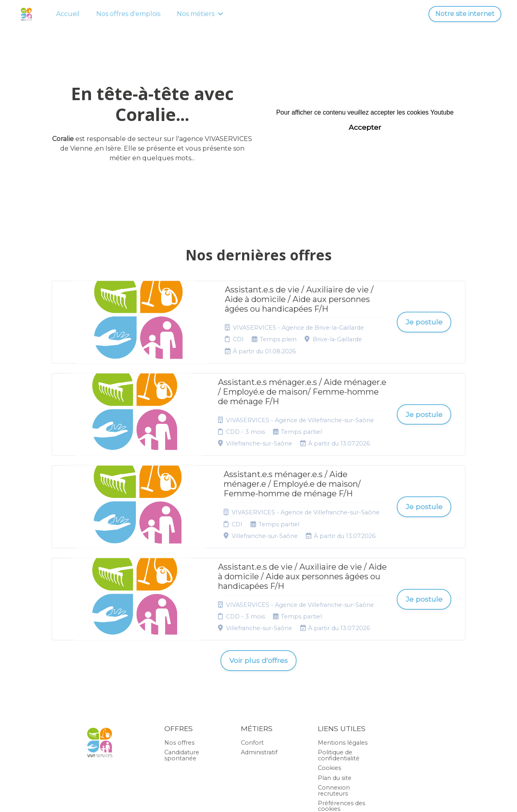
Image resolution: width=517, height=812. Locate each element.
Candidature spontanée (182, 670)
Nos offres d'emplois (128, 14)
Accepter (365, 127)
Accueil (68, 14)
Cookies (329, 683)
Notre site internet (465, 14)
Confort (252, 657)
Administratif (259, 667)
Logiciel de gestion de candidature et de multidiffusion (259, 797)
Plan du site (335, 693)
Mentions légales (343, 657)
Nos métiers (200, 14)
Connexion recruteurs (334, 705)
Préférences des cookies (341, 721)
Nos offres (179, 657)
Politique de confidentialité (339, 670)
